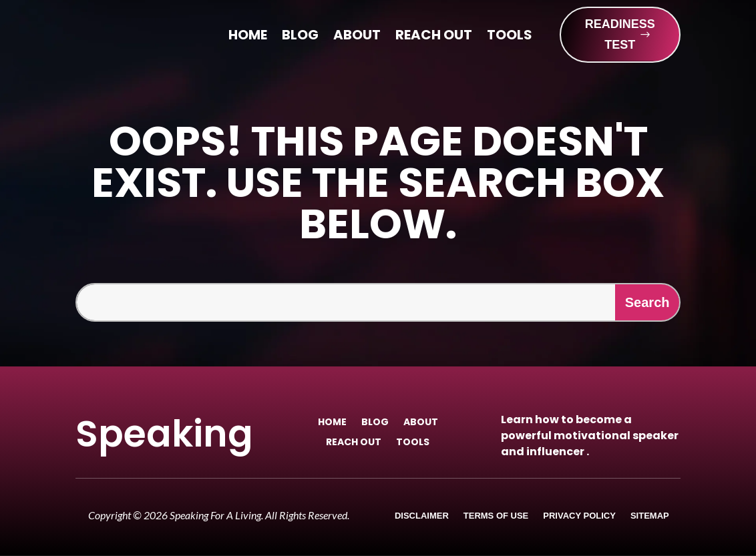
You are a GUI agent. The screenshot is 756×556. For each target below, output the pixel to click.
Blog (300, 37)
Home (248, 37)
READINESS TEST (620, 34)
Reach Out (434, 37)
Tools (510, 37)
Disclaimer (422, 516)
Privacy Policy (579, 516)
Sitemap (650, 516)
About (357, 37)
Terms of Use (496, 516)
